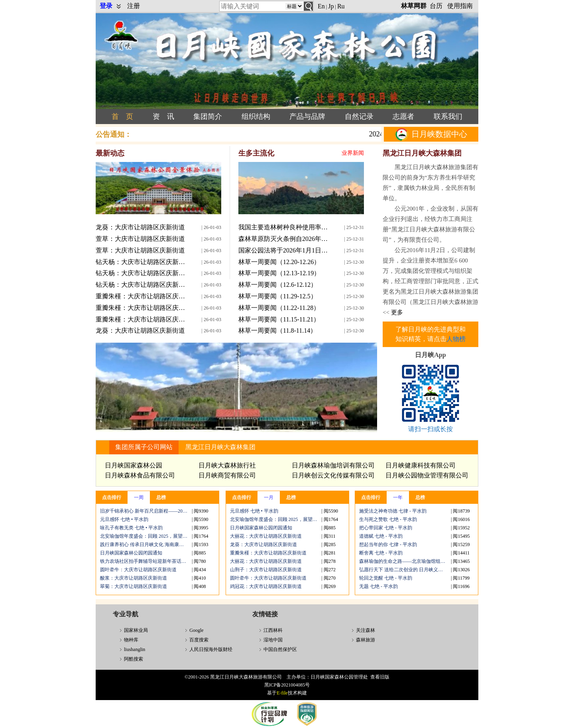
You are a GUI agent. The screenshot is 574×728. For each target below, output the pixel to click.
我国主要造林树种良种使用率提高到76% (284, 227)
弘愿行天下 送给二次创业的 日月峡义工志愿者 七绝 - (405, 570)
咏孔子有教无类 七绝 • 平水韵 (131, 528)
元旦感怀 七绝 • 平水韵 (124, 519)
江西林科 (273, 630)
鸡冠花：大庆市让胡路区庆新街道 (266, 586)
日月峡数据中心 (431, 134)
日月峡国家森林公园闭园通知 (131, 553)
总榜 (161, 497)
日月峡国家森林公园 (134, 465)
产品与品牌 (307, 116)
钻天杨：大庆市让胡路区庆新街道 (142, 262)
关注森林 (366, 630)
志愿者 (403, 116)
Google (196, 630)
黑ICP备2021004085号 (287, 685)
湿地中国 (273, 640)
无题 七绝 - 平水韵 (378, 586)
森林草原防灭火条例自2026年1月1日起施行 (284, 239)
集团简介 (208, 116)
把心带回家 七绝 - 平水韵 (386, 528)
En (321, 6)
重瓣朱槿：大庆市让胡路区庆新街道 (142, 296)
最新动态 (110, 153)
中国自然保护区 (280, 649)
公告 (114, 134)
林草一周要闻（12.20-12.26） (279, 262)
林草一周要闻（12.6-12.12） (278, 285)
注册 (134, 6)
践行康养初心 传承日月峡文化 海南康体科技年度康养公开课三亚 (146, 545)
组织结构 (256, 116)
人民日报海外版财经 (211, 649)
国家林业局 (136, 630)
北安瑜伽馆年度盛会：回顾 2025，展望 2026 (146, 536)
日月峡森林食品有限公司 (140, 475)
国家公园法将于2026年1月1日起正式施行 (284, 250)
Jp (331, 6)
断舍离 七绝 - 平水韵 (381, 553)
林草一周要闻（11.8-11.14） (277, 330)
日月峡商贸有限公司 (227, 475)
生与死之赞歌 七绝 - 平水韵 (388, 519)
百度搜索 (199, 640)
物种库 (131, 640)
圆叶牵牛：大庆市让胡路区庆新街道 (138, 570)
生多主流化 (256, 153)
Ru (341, 6)
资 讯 (163, 116)
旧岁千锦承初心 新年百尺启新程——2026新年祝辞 (146, 511)
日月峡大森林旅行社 (227, 465)
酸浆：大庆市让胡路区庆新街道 (134, 578)
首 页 (122, 116)
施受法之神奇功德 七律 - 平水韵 (393, 511)
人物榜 (456, 339)
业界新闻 (353, 153)
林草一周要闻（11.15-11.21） (279, 319)
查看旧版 (380, 677)
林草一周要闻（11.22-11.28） (279, 308)
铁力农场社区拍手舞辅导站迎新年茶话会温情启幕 (146, 561)
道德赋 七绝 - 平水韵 (381, 536)
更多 (396, 312)
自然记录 (359, 116)
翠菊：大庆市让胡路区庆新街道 (134, 586)
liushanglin (135, 649)
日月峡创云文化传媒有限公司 (333, 475)
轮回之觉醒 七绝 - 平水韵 (386, 578)
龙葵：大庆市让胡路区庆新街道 (140, 227)
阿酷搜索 (134, 659)
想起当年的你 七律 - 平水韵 (388, 545)
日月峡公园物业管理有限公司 (427, 475)
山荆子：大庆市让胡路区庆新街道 (266, 570)
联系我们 (448, 116)
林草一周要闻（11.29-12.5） (278, 296)
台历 (436, 6)
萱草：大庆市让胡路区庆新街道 (140, 239)
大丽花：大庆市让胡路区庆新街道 (266, 536)
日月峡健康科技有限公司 (421, 465)
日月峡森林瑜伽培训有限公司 (333, 465)
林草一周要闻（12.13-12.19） (279, 273)
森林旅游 (366, 640)
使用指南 (460, 6)
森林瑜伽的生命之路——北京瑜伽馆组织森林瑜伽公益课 (405, 561)
